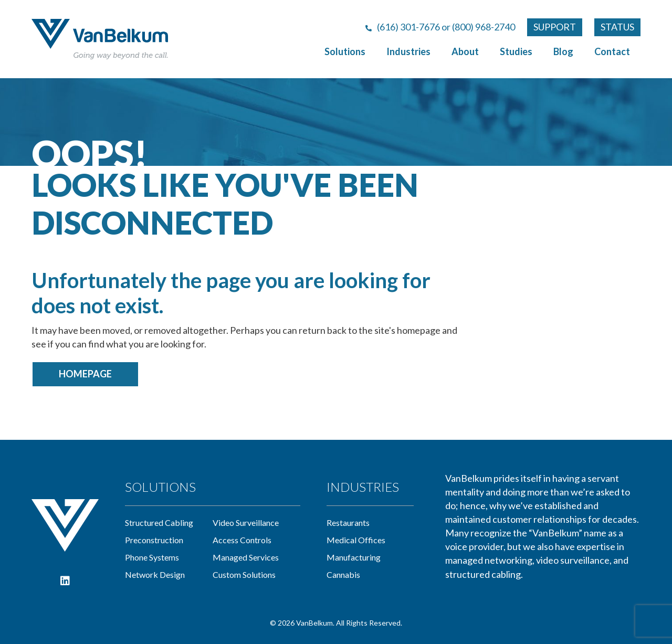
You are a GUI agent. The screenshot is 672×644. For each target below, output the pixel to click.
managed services (246, 557)
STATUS (617, 27)
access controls (242, 540)
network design (155, 574)
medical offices (356, 540)
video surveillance (246, 522)
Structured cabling (159, 522)
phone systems (152, 557)
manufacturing (354, 557)
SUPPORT (555, 27)
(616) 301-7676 (408, 27)
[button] (65, 581)
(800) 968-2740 (484, 27)
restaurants (348, 522)
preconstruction (154, 540)
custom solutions (244, 574)
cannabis (343, 574)
